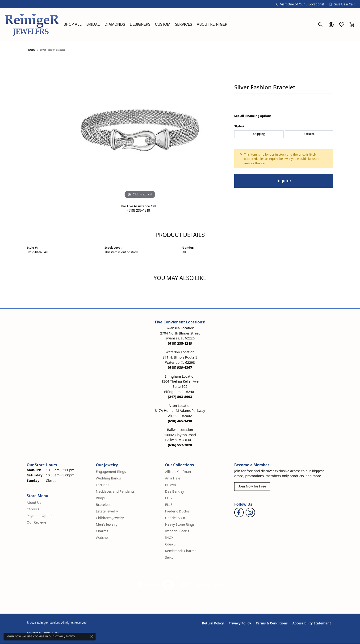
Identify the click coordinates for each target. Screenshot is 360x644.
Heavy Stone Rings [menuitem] (180, 524)
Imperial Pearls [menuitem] (177, 531)
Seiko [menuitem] (169, 557)
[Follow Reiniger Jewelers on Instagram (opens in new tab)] (250, 512)
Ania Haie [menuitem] (173, 478)
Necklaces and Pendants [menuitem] (115, 491)
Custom (163, 25)
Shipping (259, 134)
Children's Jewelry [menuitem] (110, 518)
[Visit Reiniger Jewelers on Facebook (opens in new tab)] (239, 512)
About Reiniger (212, 25)
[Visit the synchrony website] (210, 585)
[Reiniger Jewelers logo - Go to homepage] (32, 25)
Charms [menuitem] (102, 531)
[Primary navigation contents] (188, 25)
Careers (33, 509)
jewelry (31, 50)
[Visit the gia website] (147, 585)
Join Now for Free (252, 486)
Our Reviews (37, 522)
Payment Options (40, 516)
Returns (309, 134)
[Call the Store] (180, 343)
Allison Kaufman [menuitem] (178, 472)
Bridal (93, 25)
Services (184, 25)
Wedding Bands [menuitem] (108, 478)
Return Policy (213, 623)
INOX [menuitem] (169, 538)
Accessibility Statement (312, 623)
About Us (34, 502)
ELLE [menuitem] (169, 505)
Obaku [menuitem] (170, 544)
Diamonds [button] (115, 25)
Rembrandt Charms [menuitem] (181, 551)
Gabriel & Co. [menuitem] (176, 518)
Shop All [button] (73, 25)
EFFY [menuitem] (169, 498)
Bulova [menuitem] (171, 485)
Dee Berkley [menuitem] (175, 491)
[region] (140, 129)
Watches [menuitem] (103, 538)
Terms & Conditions (272, 623)
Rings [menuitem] (100, 498)
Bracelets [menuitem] (103, 505)
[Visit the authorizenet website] (168, 585)
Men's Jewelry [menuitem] (107, 524)
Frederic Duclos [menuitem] (177, 511)
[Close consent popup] (92, 636)
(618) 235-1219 (139, 211)
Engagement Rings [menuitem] (111, 472)
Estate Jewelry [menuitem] (107, 511)
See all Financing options (253, 116)
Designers (140, 25)
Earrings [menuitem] (102, 485)
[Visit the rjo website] (186, 585)
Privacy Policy (240, 623)
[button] (300, 4)
